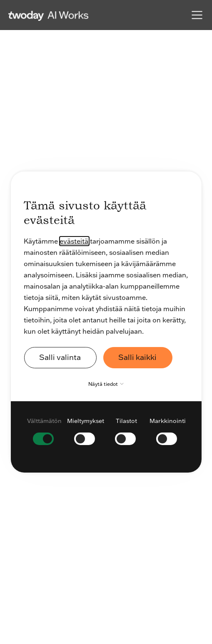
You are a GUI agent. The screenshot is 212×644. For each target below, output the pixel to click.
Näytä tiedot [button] (108, 384)
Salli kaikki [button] (137, 357)
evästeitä (74, 241)
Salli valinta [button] (60, 357)
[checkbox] (44, 431)
